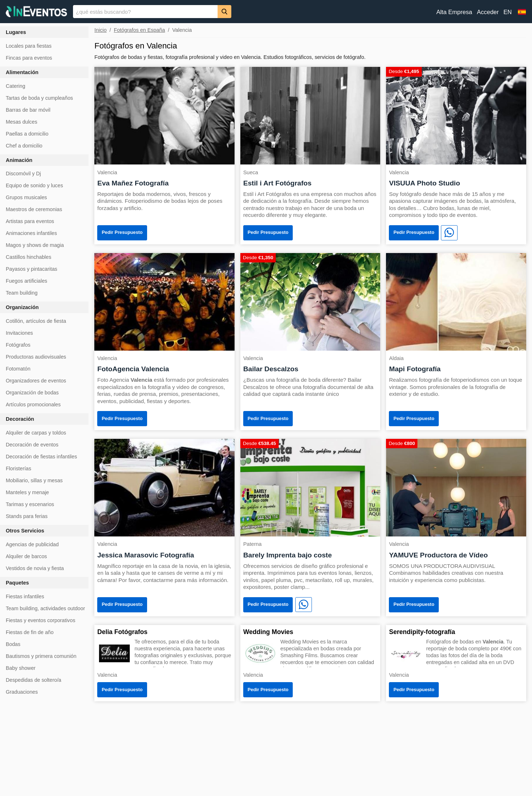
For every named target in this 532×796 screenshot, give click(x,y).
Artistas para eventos (30, 221)
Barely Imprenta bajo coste (288, 555)
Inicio (100, 30)
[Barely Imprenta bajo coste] (310, 487)
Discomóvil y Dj (23, 174)
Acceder (488, 12)
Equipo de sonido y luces (34, 185)
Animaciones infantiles (31, 233)
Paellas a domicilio (27, 134)
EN (508, 12)
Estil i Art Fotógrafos (277, 183)
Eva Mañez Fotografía (133, 183)
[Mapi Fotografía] (456, 301)
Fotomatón (18, 369)
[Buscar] (224, 11)
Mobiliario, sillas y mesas (34, 480)
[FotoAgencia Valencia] (164, 301)
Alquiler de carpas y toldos (36, 433)
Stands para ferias (27, 516)
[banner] (266, 12)
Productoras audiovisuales (36, 357)
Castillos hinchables (29, 257)
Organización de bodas (32, 393)
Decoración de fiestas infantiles (41, 457)
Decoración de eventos (32, 445)
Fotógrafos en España (140, 30)
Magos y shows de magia (35, 245)
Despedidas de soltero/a (34, 680)
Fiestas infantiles (25, 596)
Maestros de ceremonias (34, 209)
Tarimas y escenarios (30, 504)
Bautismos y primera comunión (41, 656)
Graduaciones (22, 692)
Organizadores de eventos (36, 381)
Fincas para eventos (29, 58)
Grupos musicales (26, 197)
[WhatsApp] (449, 233)
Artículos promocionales (33, 405)
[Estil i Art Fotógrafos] (310, 115)
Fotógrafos (18, 345)
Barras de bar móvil (28, 110)
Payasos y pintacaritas (31, 269)
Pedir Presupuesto (122, 232)
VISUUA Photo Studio (424, 183)
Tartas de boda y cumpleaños (39, 98)
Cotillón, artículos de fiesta (36, 321)
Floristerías (18, 468)
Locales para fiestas (29, 46)
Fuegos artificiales (27, 281)
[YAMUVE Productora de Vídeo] (456, 487)
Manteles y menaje (27, 492)
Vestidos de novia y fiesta (35, 568)
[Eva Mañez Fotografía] (164, 115)
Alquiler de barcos (26, 556)
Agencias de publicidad (32, 544)
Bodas (13, 644)
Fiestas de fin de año (30, 632)
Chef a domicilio (24, 146)
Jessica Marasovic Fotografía (146, 555)
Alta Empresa (454, 12)
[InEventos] (37, 12)
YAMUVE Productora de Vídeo (438, 555)
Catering (16, 86)
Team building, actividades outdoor (45, 608)
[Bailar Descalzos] (310, 301)
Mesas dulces (22, 122)
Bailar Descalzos (271, 369)
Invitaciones (19, 333)
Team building (22, 293)
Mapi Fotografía (415, 369)
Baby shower (21, 668)
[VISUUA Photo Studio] (456, 115)
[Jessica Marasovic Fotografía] (164, 487)
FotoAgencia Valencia (133, 369)
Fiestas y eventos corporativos (40, 620)
